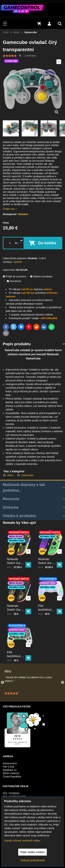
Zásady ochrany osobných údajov (22, 841)
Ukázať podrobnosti (32, 860)
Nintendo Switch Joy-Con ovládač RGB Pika (15, 563)
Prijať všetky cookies (32, 852)
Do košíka (47, 243)
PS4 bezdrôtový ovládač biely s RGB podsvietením (48, 611)
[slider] (10, 56)
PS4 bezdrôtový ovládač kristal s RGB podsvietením (16, 657)
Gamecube (27, 475)
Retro (10, 475)
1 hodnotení (30, 56)
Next (63, 683)
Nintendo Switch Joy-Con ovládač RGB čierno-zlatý (15, 611)
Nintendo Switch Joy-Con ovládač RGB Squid (46, 563)
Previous (2, 683)
